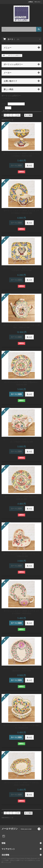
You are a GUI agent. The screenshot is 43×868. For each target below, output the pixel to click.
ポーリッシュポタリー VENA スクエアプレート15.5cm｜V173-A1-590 (21, 269)
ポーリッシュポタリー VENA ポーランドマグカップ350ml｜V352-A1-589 (21, 441)
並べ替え (4, 104)
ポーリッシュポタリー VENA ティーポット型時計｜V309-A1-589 (21, 326)
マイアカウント (8, 849)
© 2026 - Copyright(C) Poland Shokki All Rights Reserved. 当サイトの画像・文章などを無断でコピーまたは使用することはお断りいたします (21, 860)
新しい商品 (8, 89)
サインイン (37, 2)
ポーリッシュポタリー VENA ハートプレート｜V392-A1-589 (21, 555)
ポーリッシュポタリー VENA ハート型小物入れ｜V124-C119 (21, 727)
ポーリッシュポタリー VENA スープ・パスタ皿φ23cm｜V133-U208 (21, 669)
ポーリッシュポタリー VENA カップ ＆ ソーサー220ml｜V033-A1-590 (21, 212)
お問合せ (31, 2)
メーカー (8, 73)
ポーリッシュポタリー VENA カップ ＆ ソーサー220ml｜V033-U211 (21, 612)
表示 (3, 108)
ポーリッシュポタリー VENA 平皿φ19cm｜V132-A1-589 (21, 383)
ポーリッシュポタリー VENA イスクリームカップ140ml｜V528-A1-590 (21, 155)
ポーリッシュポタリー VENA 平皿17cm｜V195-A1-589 (21, 498)
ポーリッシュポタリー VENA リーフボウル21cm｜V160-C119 (22, 784)
